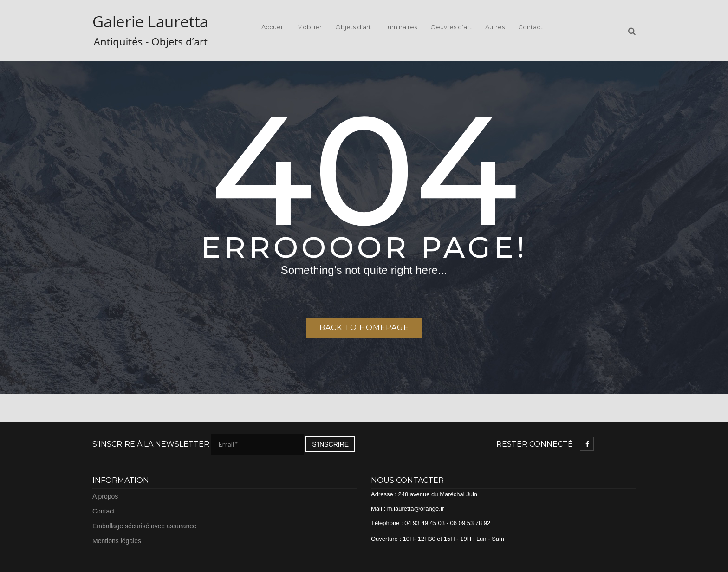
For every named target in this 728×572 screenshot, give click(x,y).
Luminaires (401, 27)
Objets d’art (353, 27)
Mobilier (309, 27)
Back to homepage (364, 328)
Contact (530, 27)
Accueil (273, 27)
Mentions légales (117, 541)
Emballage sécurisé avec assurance (144, 526)
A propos (105, 496)
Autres (495, 27)
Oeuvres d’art (451, 27)
